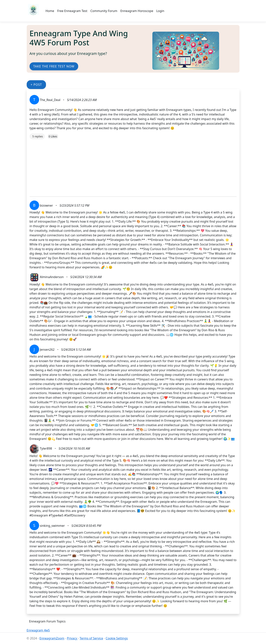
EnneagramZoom (52, 638)
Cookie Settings (117, 638)
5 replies (38, 136)
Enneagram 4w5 (38, 630)
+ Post (36, 85)
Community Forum (104, 11)
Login (160, 11)
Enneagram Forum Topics (47, 621)
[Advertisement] (133, 166)
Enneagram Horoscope (137, 11)
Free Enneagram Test (72, 11)
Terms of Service (91, 638)
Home (50, 11)
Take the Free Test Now (54, 66)
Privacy (72, 638)
